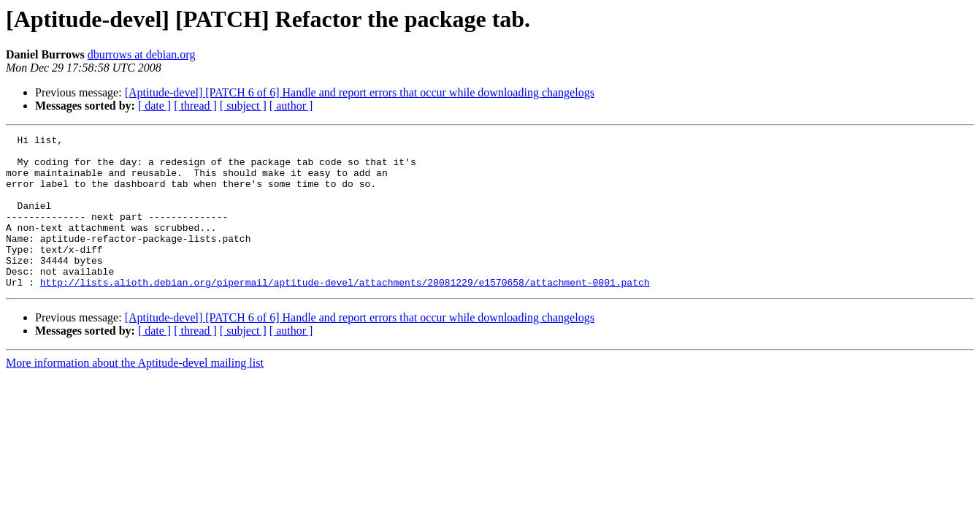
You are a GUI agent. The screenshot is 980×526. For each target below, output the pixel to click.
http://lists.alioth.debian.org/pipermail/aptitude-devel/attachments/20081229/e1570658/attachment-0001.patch (345, 313)
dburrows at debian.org (142, 54)
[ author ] (291, 106)
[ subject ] (243, 106)
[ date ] (154, 106)
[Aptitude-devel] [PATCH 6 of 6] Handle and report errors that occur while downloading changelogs (360, 92)
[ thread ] (195, 106)
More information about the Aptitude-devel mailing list (135, 393)
